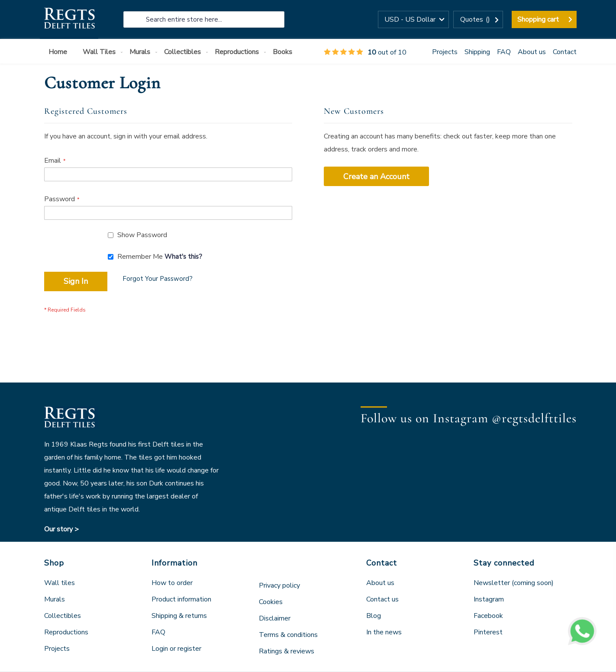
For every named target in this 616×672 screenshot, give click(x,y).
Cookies (271, 602)
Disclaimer (275, 618)
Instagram (489, 599)
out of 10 (365, 52)
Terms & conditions (288, 635)
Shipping (477, 52)
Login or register (176, 649)
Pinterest (488, 632)
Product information (181, 599)
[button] (413, 19)
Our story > (61, 529)
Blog (374, 616)
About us (532, 52)
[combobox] (204, 19)
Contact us (382, 599)
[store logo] (69, 19)
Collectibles (63, 616)
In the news (384, 632)
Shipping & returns (179, 616)
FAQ (504, 52)
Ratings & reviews (287, 651)
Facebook (488, 616)
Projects (445, 52)
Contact (565, 52)
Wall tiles (60, 583)
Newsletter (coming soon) (514, 583)
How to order (172, 583)
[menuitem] (60, 52)
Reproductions (66, 632)
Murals (55, 599)
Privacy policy (279, 585)
